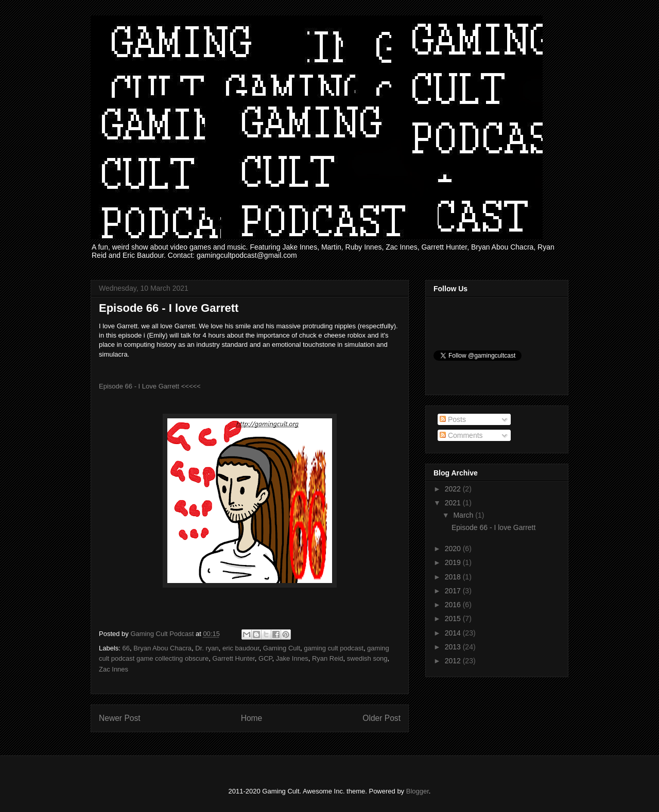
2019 (454, 562)
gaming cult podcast (334, 648)
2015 (454, 619)
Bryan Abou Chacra (162, 648)
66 (126, 648)
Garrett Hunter (233, 658)
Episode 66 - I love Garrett (493, 527)
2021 (454, 503)
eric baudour (241, 648)
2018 (454, 577)
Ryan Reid (328, 658)
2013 (454, 647)
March (464, 515)
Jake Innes (292, 658)
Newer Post (120, 718)
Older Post (381, 718)
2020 (454, 549)
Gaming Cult (282, 648)
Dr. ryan (207, 648)
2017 (454, 591)
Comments (461, 435)
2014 (454, 633)
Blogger (418, 791)
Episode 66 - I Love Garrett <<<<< (150, 386)
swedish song (367, 658)
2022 (454, 489)
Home (252, 718)
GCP (265, 658)
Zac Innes (114, 669)
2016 (454, 605)
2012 (454, 661)
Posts (453, 419)
